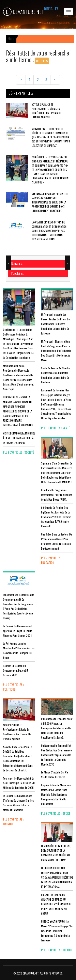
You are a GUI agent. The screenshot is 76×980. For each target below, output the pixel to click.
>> (55, 80)
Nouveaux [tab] (17, 263)
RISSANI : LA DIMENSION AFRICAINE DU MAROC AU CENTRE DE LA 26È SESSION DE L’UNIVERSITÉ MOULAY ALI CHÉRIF (56, 904)
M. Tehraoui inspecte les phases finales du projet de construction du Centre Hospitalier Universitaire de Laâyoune (55, 324)
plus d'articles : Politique (13, 687)
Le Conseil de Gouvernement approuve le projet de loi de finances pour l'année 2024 (18, 631)
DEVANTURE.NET (24, 12)
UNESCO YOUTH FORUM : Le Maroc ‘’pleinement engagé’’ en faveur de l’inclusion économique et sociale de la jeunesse (57, 931)
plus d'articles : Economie (13, 822)
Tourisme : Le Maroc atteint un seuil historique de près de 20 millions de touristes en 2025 (19, 783)
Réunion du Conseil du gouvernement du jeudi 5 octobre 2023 (16, 670)
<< (21, 80)
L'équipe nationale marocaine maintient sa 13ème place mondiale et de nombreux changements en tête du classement (56, 794)
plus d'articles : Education (51, 560)
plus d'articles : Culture (57, 950)
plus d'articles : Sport (56, 813)
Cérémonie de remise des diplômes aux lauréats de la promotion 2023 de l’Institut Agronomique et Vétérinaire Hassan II (56, 517)
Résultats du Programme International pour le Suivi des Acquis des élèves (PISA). (57, 495)
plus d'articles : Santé (56, 428)
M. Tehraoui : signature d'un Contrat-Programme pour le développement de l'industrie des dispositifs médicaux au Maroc (56, 351)
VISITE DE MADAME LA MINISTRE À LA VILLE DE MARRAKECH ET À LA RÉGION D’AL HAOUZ (19, 438)
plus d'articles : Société (19, 452)
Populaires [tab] (18, 273)
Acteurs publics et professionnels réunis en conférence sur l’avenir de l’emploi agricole (46, 111)
